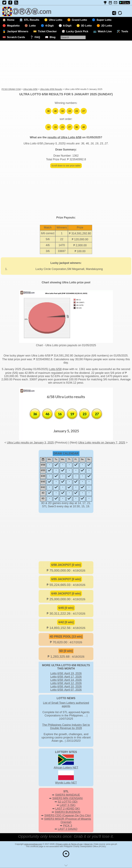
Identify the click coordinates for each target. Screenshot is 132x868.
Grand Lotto (79, 20)
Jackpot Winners (18, 31)
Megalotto (13, 26)
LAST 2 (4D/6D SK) (68, 809)
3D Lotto (86, 26)
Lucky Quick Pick (77, 31)
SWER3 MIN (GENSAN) (68, 798)
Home (11, 20)
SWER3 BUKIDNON (68, 812)
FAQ (37, 37)
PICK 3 (67, 826)
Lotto (32, 26)
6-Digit (67, 26)
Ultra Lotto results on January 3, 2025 (30, 443)
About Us (88, 844)
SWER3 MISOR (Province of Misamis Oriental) (68, 821)
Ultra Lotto (56, 20)
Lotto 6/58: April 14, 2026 (66, 680)
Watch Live (105, 31)
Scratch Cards (16, 37)
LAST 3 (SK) (68, 805)
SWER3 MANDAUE (67, 795)
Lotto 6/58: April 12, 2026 (66, 683)
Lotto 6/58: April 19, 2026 (66, 673)
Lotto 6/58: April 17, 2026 (66, 677)
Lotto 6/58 (55, 369)
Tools (125, 31)
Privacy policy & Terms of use (69, 844)
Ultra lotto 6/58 (30, 89)
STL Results (32, 20)
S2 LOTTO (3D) (68, 802)
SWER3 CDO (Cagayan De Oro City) (67, 815)
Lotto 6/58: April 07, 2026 (66, 690)
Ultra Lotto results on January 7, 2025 (102, 443)
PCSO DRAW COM (11, 89)
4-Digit (49, 26)
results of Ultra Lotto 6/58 (64, 137)
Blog (53, 37)
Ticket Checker (47, 31)
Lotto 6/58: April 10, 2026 (66, 686)
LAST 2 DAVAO (67, 829)
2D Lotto (107, 26)
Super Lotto (104, 20)
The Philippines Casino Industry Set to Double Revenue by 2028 (66, 726)
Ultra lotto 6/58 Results (51, 89)
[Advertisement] (66, 64)
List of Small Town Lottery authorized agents (66, 704)
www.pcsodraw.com (33, 844)
